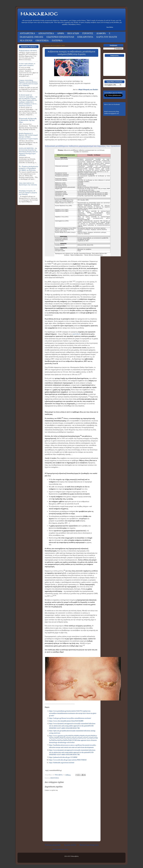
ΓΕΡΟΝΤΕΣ (88, 33)
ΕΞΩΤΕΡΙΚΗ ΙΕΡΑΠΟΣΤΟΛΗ (60, 37)
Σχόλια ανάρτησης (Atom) (60, 849)
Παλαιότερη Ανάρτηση (89, 845)
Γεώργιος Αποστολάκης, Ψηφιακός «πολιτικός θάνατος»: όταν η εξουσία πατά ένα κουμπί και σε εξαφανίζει (28, 83)
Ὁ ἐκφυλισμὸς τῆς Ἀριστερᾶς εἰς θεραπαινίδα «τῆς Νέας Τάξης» (28, 120)
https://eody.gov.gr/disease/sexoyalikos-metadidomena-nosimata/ (70, 718)
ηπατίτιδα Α (76, 334)
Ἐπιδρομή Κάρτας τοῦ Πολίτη (28, 51)
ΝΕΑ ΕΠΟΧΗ (26, 41)
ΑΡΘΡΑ (61, 33)
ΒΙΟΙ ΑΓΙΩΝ (73, 33)
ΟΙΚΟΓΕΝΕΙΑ (42, 41)
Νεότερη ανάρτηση (53, 845)
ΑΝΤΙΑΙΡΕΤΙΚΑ (27, 33)
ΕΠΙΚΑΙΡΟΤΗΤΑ (85, 37)
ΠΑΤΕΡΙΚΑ (57, 41)
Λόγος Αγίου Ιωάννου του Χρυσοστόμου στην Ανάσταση (28, 184)
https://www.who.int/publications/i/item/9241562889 (66, 721)
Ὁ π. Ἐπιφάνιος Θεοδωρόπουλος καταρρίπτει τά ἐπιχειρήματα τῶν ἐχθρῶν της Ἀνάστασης (29, 168)
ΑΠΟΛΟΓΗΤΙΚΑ (46, 33)
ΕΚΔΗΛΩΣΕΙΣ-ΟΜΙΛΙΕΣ (32, 37)
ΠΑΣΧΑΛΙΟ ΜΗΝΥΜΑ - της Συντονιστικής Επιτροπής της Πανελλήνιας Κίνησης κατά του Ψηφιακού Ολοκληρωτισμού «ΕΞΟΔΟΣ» (28, 152)
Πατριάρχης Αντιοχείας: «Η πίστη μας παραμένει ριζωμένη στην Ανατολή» (28, 192)
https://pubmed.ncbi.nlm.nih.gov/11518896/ (63, 757)
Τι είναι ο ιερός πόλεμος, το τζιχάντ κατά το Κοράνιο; (27, 64)
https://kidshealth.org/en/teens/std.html (62, 763)
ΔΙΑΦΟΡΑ (101, 33)
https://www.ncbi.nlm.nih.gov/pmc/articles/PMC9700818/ (68, 760)
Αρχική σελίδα (70, 845)
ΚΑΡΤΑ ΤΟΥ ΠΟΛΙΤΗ (107, 37)
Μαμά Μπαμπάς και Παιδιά (88, 90)
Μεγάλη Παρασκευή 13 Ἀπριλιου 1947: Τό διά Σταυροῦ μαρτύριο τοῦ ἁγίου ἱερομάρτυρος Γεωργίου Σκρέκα (28, 136)
